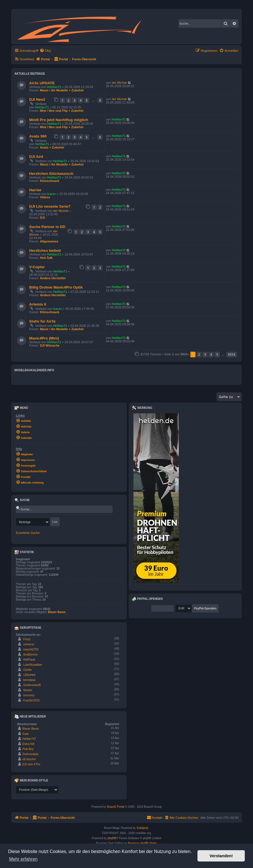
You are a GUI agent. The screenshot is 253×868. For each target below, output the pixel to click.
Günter (28, 670)
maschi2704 (31, 649)
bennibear (29, 680)
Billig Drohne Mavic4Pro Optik (56, 287)
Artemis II (38, 304)
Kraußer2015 (31, 700)
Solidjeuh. (143, 828)
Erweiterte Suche (28, 533)
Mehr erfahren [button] (23, 859)
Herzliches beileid (45, 251)
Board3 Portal (116, 807)
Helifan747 (29, 739)
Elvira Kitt (28, 744)
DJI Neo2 (37, 99)
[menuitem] (45, 51)
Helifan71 (54, 87)
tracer (52, 194)
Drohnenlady (30, 754)
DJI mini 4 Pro (31, 764)
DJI (42, 218)
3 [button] (205, 354)
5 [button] (217, 354)
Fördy (27, 639)
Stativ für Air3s (42, 321)
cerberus (29, 644)
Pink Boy (28, 749)
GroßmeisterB (32, 685)
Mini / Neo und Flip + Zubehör (62, 111)
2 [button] (199, 354)
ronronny (29, 695)
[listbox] (37, 790)
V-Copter (37, 267)
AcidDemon (31, 655)
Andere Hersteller (53, 278)
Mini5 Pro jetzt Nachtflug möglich (59, 120)
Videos (45, 197)
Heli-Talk (46, 258)
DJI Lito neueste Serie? (50, 206)
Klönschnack (50, 181)
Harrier (35, 190)
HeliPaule (29, 660)
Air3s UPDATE (42, 83)
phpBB (112, 838)
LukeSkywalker (33, 665)
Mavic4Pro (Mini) (44, 338)
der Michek (119, 83)
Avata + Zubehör (52, 147)
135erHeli (29, 675)
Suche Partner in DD (47, 227)
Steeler (28, 690)
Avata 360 (38, 136)
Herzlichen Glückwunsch (51, 174)
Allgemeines (49, 241)
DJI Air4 (36, 157)
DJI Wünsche (50, 345)
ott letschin (29, 759)
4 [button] (211, 354)
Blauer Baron (57, 612)
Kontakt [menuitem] (155, 817)
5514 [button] (232, 354)
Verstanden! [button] (221, 856)
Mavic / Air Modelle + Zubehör (62, 90)
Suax (26, 734)
